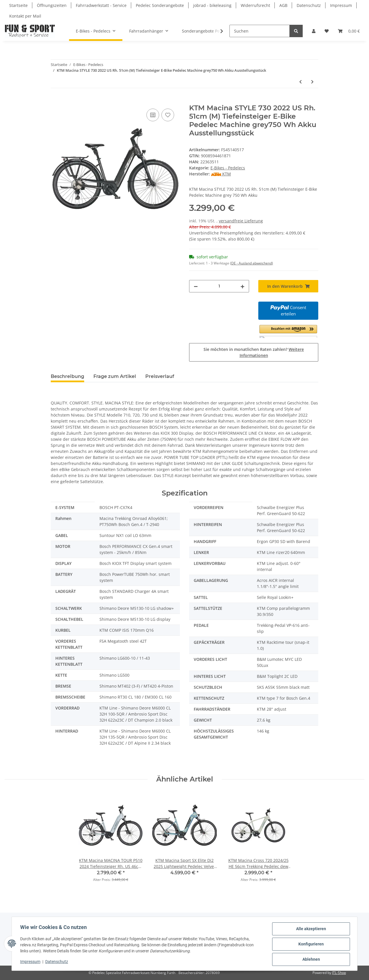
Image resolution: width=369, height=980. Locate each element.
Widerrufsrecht (255, 5)
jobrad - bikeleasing (212, 5)
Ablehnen (310, 960)
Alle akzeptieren (310, 930)
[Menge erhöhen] (242, 286)
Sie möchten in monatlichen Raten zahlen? (254, 352)
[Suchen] (260, 31)
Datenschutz (309, 5)
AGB (283, 5)
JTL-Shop (339, 973)
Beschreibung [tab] (67, 376)
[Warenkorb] (349, 31)
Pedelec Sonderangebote (160, 5)
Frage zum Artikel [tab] (115, 376)
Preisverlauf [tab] (160, 376)
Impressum (341, 5)
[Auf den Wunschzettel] (168, 115)
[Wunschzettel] (327, 31)
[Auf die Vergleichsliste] (153, 115)
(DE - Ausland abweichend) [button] (252, 263)
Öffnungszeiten (52, 5)
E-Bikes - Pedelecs (228, 168)
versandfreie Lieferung (241, 221)
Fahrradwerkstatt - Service (101, 5)
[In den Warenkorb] (55, 101)
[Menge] (219, 286)
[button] (314, 31)
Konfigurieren (310, 945)
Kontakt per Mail (25, 16)
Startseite (18, 5)
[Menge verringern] (196, 286)
